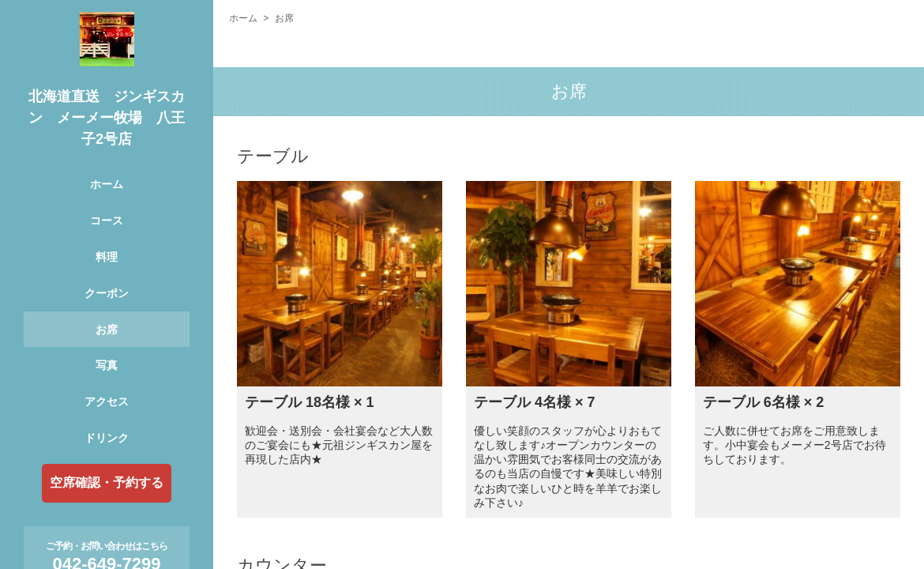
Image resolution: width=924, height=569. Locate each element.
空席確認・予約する (107, 482)
